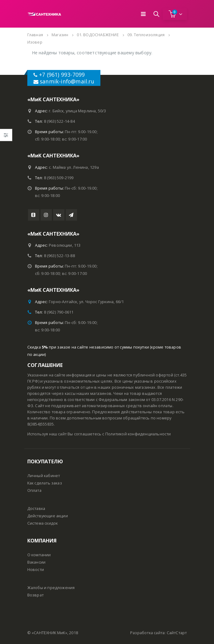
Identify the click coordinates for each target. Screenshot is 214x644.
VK (59, 215)
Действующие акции (48, 516)
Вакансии (37, 562)
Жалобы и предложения (51, 588)
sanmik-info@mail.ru (67, 81)
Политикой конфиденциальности (138, 434)
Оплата (34, 490)
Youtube (34, 215)
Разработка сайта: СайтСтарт (158, 633)
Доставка (36, 509)
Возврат (35, 595)
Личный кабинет (44, 476)
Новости (36, 570)
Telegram (71, 215)
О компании (39, 555)
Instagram (46, 215)
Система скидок (43, 523)
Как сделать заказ (45, 483)
